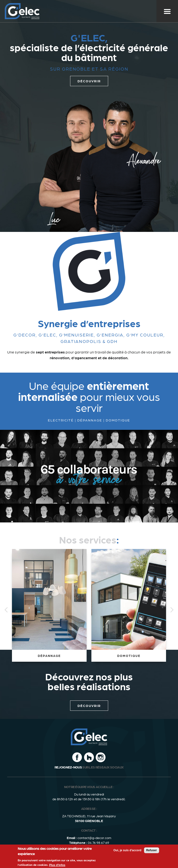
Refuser (152, 850)
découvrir (89, 81)
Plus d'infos (57, 865)
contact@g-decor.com (94, 838)
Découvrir (89, 706)
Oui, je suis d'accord (127, 850)
